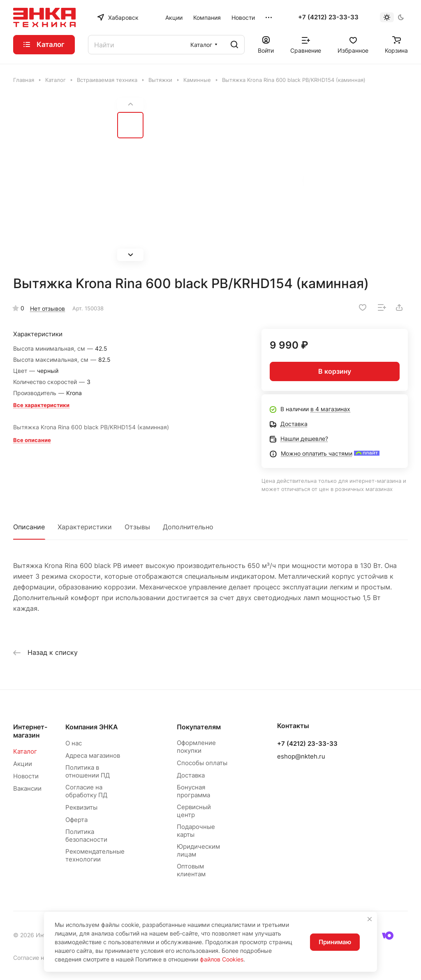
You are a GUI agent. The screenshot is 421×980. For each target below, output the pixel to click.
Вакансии (27, 788)
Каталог (25, 751)
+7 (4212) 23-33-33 (328, 17)
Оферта (76, 820)
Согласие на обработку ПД (86, 791)
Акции (23, 764)
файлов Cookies (222, 959)
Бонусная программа (193, 791)
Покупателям (199, 727)
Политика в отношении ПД (88, 771)
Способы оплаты (202, 763)
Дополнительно (188, 527)
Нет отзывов (47, 308)
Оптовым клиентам (191, 870)
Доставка (191, 775)
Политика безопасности (86, 836)
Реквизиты (81, 807)
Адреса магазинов (93, 755)
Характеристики (85, 527)
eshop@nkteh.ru (301, 756)
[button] (130, 255)
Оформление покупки (196, 747)
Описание (29, 527)
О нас (74, 743)
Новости (26, 776)
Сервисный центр (194, 811)
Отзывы (137, 527)
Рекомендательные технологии (95, 855)
